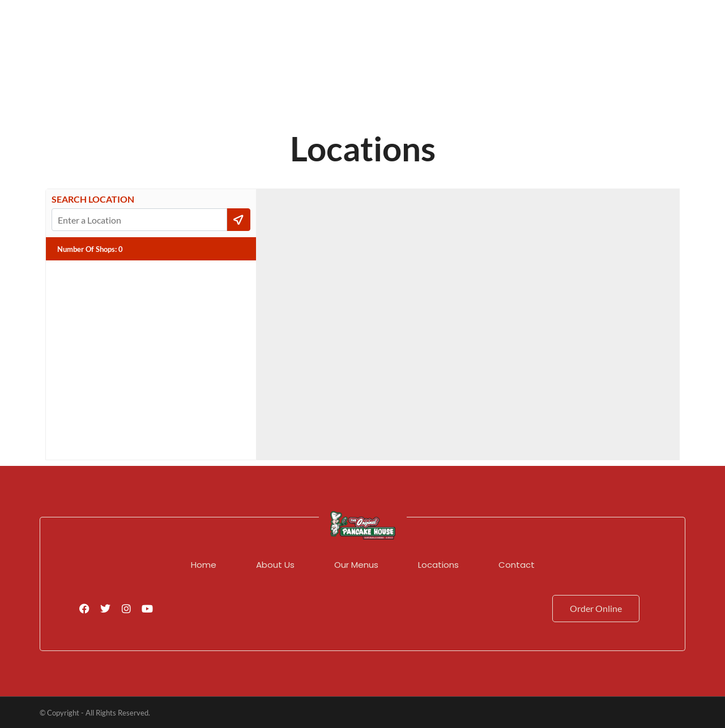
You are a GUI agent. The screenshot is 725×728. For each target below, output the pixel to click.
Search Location (93, 199)
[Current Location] (239, 220)
